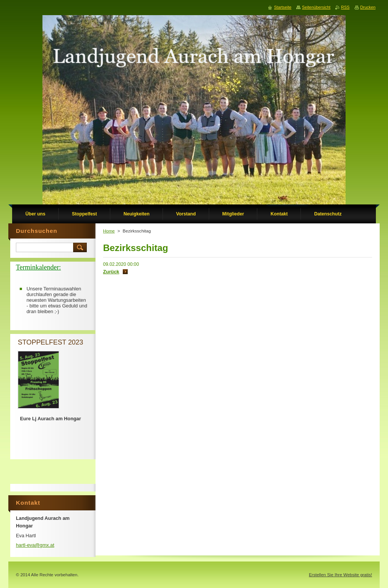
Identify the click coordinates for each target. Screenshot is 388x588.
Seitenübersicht (316, 7)
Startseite (283, 7)
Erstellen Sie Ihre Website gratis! (340, 575)
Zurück (111, 272)
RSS (345, 7)
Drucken (368, 7)
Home (109, 231)
